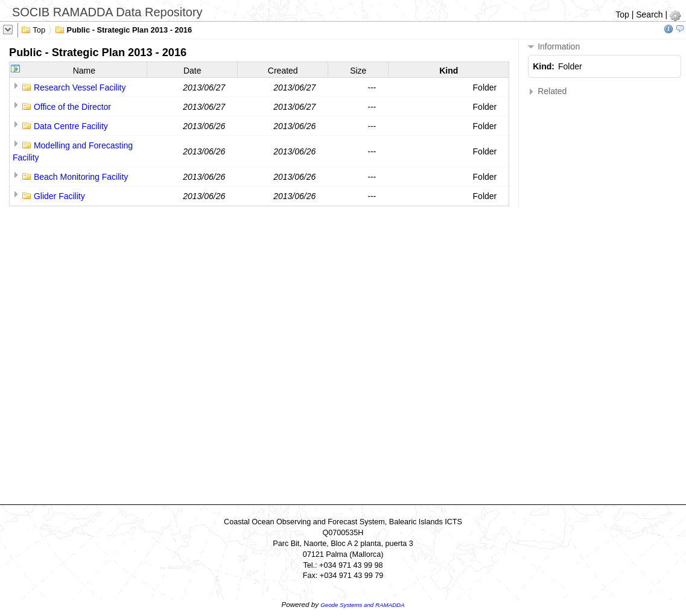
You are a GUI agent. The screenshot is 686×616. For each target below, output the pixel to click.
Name (84, 71)
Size (358, 71)
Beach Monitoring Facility (81, 177)
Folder (485, 87)
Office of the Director (72, 107)
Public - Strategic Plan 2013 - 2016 (123, 29)
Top (622, 14)
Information (554, 47)
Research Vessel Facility (80, 87)
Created (283, 71)
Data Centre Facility (71, 126)
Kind (449, 71)
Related (547, 91)
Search (649, 14)
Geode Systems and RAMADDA (362, 605)
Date (192, 71)
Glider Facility (59, 196)
